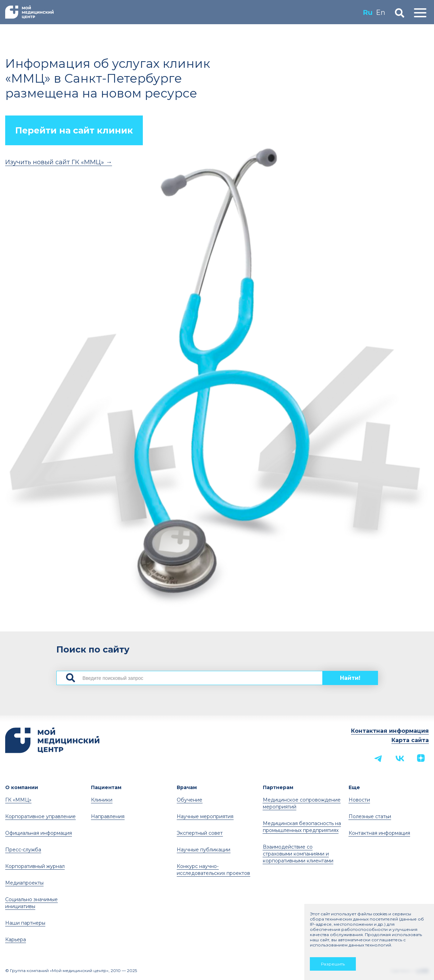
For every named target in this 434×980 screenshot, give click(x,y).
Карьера (16, 940)
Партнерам (278, 787)
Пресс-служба (23, 850)
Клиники (102, 800)
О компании (22, 787)
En (381, 12)
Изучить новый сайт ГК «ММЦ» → (59, 162)
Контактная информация (390, 731)
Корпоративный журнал (35, 866)
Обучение (190, 800)
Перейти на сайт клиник (74, 130)
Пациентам (106, 787)
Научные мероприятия (205, 816)
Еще (354, 787)
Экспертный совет (200, 833)
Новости (359, 800)
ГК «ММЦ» (18, 800)
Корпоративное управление (40, 816)
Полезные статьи (370, 816)
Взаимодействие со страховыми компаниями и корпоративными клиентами (298, 854)
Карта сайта (410, 740)
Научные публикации (204, 850)
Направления (108, 816)
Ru (368, 12)
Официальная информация (39, 833)
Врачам (187, 787)
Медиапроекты (24, 883)
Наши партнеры (25, 923)
